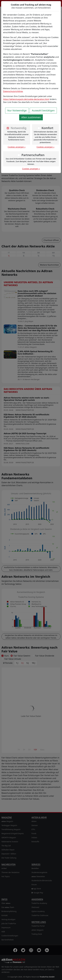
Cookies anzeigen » (17, 147)
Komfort (47, 128)
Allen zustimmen (31, 117)
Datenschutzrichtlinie (13, 91)
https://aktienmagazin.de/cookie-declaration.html (26, 99)
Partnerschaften (33, 155)
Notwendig (19, 128)
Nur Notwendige (17, 110)
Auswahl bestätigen (43, 110)
